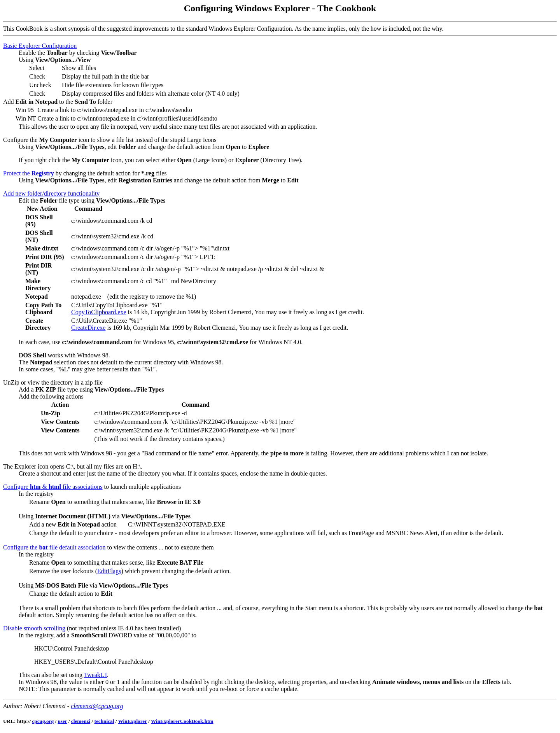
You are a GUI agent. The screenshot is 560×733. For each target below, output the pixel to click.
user (62, 721)
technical (104, 721)
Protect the (29, 173)
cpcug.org (43, 721)
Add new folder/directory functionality (51, 193)
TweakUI (95, 675)
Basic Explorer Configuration (40, 46)
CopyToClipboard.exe (99, 312)
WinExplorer (132, 721)
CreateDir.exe (88, 328)
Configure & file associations (53, 487)
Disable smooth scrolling (34, 628)
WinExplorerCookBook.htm (182, 721)
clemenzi (81, 721)
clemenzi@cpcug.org (97, 706)
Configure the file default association (54, 547)
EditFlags (109, 571)
